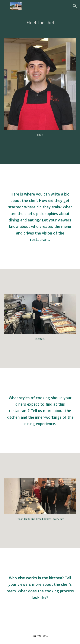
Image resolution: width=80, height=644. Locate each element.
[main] (40, 22)
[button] (5, 6)
